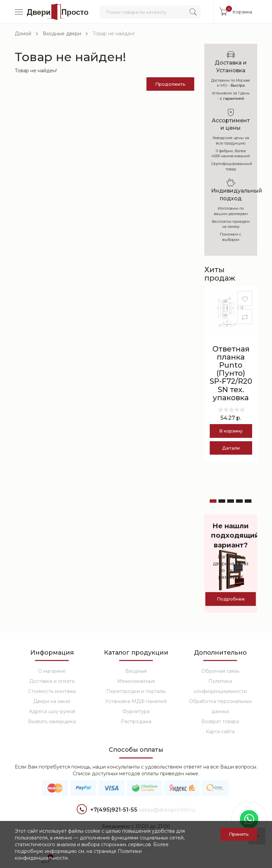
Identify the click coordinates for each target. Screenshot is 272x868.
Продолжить (170, 84)
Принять (239, 834)
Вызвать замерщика (52, 721)
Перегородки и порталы (136, 691)
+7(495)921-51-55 (107, 810)
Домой (23, 34)
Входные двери (62, 34)
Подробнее (231, 599)
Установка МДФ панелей (136, 701)
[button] (213, 501)
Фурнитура (136, 711)
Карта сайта (220, 732)
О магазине (52, 671)
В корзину (231, 431)
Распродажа (136, 721)
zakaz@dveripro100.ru (167, 810)
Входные (136, 671)
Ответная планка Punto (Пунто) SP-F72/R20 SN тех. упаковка (231, 373)
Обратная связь (220, 671)
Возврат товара (220, 721)
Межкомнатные (136, 681)
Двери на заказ (52, 701)
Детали (231, 448)
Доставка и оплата (52, 681)
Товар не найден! (114, 34)
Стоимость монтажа (52, 691)
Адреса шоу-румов (52, 711)
